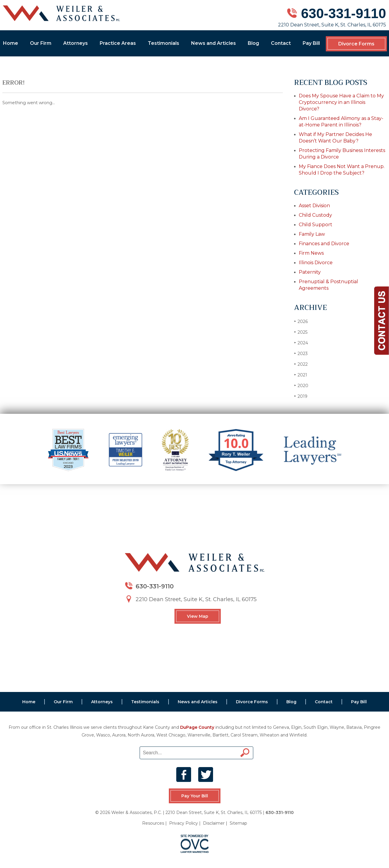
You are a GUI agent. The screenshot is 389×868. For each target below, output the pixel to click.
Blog (253, 43)
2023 (301, 353)
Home (11, 43)
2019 (301, 396)
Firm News (311, 253)
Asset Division (314, 206)
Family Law (312, 234)
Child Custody (315, 215)
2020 (301, 385)
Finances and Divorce (324, 244)
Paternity (310, 272)
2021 (301, 375)
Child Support (316, 225)
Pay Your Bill (195, 796)
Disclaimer (214, 823)
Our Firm (41, 43)
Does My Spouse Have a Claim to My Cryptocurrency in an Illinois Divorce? (341, 102)
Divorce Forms (356, 44)
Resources (153, 823)
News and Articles (213, 43)
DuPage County (197, 727)
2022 (301, 364)
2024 (301, 343)
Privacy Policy (184, 823)
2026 (301, 321)
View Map (198, 616)
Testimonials (163, 43)
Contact (281, 43)
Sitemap (238, 823)
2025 (301, 332)
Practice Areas (118, 43)
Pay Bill (311, 43)
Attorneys (76, 43)
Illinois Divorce (316, 263)
